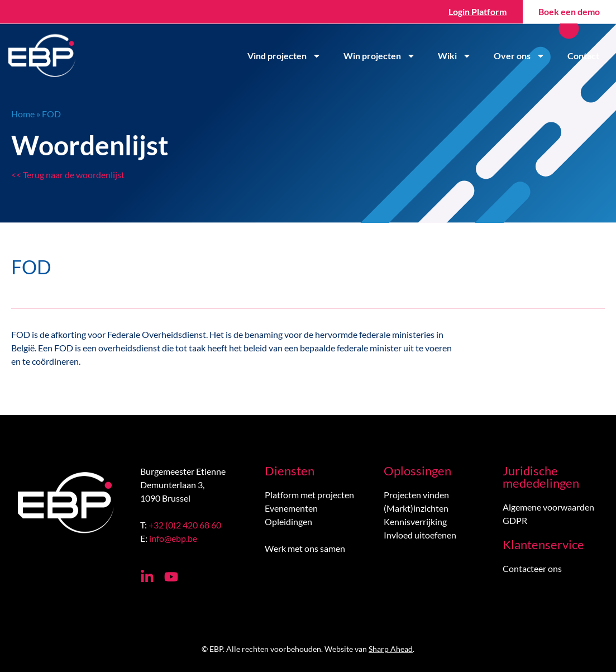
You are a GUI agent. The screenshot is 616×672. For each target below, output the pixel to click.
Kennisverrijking (415, 521)
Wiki (455, 56)
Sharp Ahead (391, 649)
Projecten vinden (416, 495)
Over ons (519, 56)
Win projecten (379, 56)
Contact (583, 56)
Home (23, 114)
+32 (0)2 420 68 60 (185, 525)
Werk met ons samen (305, 548)
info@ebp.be (173, 538)
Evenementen (291, 508)
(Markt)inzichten (416, 508)
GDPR (515, 520)
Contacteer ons (532, 568)
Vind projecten (284, 56)
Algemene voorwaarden (548, 507)
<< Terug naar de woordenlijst (68, 175)
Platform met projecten (309, 495)
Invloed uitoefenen (420, 535)
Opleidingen (288, 521)
